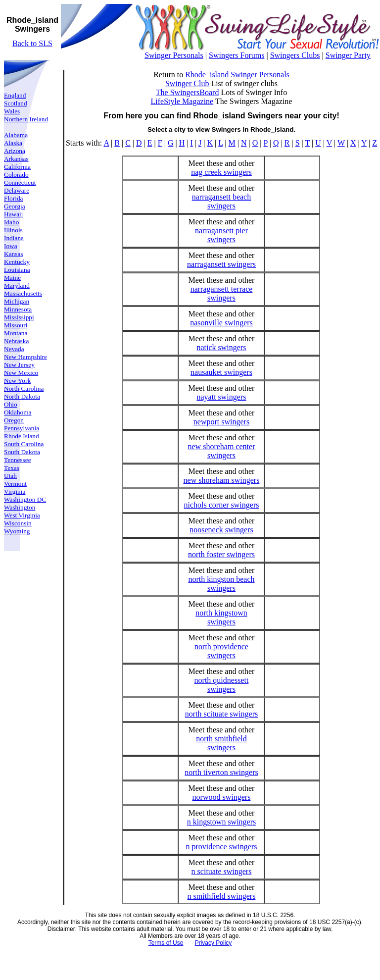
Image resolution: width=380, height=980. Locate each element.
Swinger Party (348, 55)
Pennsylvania (22, 428)
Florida (14, 198)
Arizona (15, 151)
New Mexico (21, 373)
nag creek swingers (221, 172)
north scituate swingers (222, 714)
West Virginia (22, 515)
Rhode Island (22, 436)
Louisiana (17, 270)
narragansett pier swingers (221, 235)
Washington (20, 507)
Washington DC (25, 499)
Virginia (15, 491)
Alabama (16, 135)
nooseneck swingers (221, 530)
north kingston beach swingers (221, 584)
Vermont (15, 484)
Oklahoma (18, 412)
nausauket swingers (221, 372)
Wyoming (17, 531)
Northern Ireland (26, 119)
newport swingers (221, 422)
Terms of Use (166, 943)
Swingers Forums (237, 55)
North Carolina (24, 388)
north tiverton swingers (221, 772)
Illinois (13, 230)
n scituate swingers (222, 871)
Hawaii (14, 214)
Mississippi (19, 317)
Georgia (15, 206)
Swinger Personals (174, 55)
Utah (10, 476)
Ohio (11, 404)
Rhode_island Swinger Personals (237, 75)
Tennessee (18, 460)
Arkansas (16, 159)
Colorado (16, 175)
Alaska (13, 143)
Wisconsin (18, 523)
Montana (16, 333)
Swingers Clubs (295, 55)
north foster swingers (221, 554)
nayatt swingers (221, 397)
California (17, 167)
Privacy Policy (214, 943)
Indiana (14, 238)
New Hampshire (25, 357)
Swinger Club (187, 83)
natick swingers (221, 347)
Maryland (17, 285)
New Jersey (19, 365)
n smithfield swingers (222, 896)
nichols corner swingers (222, 505)
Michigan (17, 301)
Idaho (11, 222)
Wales (12, 111)
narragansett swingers (221, 264)
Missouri (16, 325)
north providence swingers (221, 651)
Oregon (14, 420)
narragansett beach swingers (221, 201)
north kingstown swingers (221, 617)
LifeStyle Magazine (182, 101)
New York (17, 381)
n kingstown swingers (222, 822)
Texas (12, 468)
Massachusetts (23, 293)
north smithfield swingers (221, 743)
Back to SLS (32, 43)
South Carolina (24, 444)
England (15, 95)
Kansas (14, 254)
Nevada (14, 349)
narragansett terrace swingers (222, 293)
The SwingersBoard (188, 92)
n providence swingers (222, 847)
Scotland (16, 103)
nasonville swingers (221, 323)
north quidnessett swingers (222, 685)
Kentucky (17, 262)
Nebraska (16, 341)
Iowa (11, 246)
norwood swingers (222, 797)
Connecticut (20, 182)
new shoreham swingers (222, 480)
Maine (12, 278)
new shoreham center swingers (222, 451)
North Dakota (22, 396)
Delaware (17, 190)
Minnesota (18, 309)
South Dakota (22, 452)
